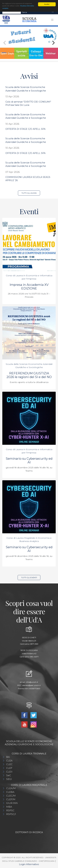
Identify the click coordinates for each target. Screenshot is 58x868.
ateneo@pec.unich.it (31, 685)
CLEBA (10, 792)
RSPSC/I (11, 814)
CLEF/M (11, 799)
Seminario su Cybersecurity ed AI (29, 460)
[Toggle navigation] (53, 12)
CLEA (9, 761)
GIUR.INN (12, 803)
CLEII (9, 772)
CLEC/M (11, 796)
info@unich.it (32, 682)
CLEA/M (11, 788)
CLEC (9, 764)
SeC (9, 775)
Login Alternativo (29, 864)
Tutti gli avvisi (29, 193)
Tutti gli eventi (29, 577)
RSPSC (10, 810)
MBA (9, 807)
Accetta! (47, 4)
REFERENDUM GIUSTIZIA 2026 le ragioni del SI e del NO (29, 375)
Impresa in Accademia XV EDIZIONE (29, 286)
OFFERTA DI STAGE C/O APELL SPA (25, 129)
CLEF (9, 768)
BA (8, 757)
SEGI (9, 779)
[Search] (12, 12)
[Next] (53, 43)
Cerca (24, 12)
